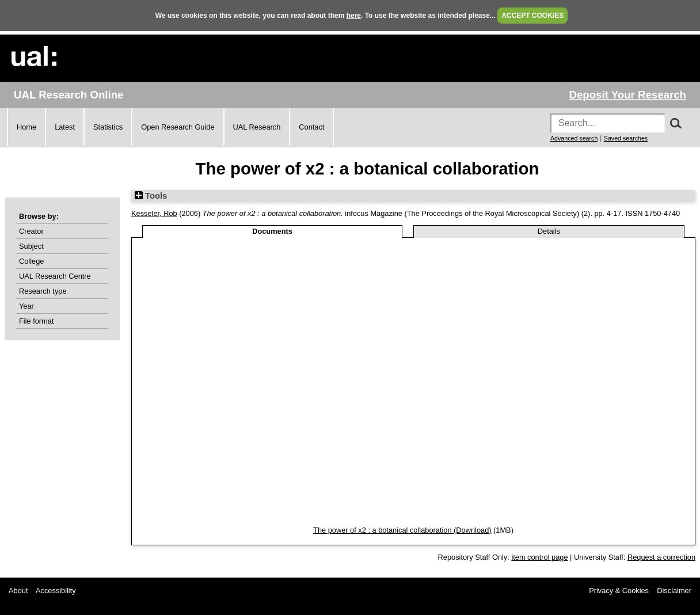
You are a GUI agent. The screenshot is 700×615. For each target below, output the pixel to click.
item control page (539, 557)
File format (36, 321)
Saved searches (626, 138)
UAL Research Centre (55, 276)
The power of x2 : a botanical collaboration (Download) (402, 530)
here (354, 16)
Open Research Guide (178, 127)
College (31, 261)
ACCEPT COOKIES (532, 16)
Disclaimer (674, 591)
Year (26, 306)
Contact (311, 127)
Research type (43, 291)
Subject (31, 246)
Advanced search (574, 138)
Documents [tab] (272, 231)
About (18, 591)
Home (26, 127)
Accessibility (56, 591)
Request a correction (661, 557)
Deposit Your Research (627, 95)
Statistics (108, 127)
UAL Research (257, 127)
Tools (151, 196)
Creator (31, 231)
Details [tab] (549, 231)
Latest (65, 127)
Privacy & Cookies (619, 591)
